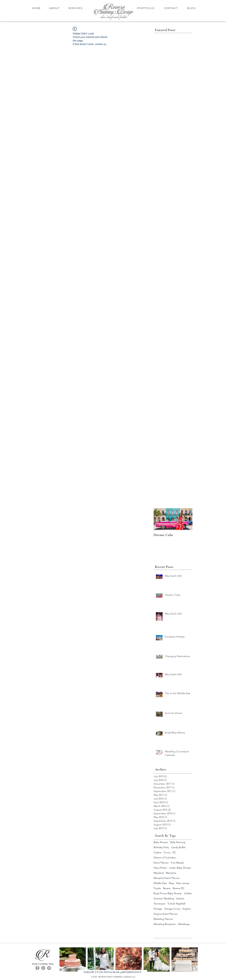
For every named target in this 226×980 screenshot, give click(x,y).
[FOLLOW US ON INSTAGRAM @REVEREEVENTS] (112, 972)
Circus (167, 852)
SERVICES (75, 8)
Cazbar (157, 852)
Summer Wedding (164, 899)
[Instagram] (43, 968)
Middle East (160, 883)
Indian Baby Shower (180, 868)
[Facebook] (37, 968)
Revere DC (179, 888)
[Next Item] (187, 519)
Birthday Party (161, 847)
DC (174, 852)
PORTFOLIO (146, 8)
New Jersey (183, 883)
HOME (37, 8)
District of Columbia (165, 858)
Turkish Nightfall (176, 904)
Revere (167, 888)
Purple (157, 888)
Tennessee (159, 904)
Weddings (184, 924)
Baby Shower (161, 842)
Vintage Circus (172, 909)
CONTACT (171, 8)
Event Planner (161, 863)
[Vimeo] (49, 968)
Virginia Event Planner (166, 914)
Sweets (180, 899)
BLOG (192, 8)
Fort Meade (177, 863)
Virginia (186, 909)
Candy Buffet (178, 847)
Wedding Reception (165, 924)
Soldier (188, 893)
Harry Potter (160, 868)
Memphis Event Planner (167, 878)
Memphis (171, 873)
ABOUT (54, 8)
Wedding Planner (163, 919)
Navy (171, 883)
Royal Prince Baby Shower (168, 893)
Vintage (158, 909)
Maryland (159, 873)
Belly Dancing (178, 842)
